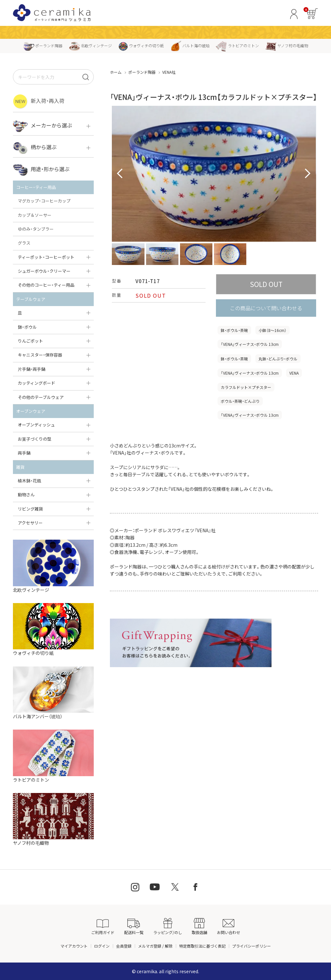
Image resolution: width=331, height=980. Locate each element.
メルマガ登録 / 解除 (155, 946)
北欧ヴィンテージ (90, 45)
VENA (294, 373)
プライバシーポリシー (251, 946)
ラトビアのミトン (237, 45)
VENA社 (169, 72)
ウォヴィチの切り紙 (141, 45)
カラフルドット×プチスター (246, 387)
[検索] (86, 77)
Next (308, 174)
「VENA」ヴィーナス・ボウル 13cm (250, 344)
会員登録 (124, 946)
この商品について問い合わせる (266, 308)
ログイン (102, 946)
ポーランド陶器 (43, 45)
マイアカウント (74, 946)
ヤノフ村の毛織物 (287, 45)
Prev (120, 174)
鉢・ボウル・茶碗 (234, 330)
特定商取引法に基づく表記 (202, 946)
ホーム (116, 72)
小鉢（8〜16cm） (272, 330)
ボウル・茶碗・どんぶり (240, 401)
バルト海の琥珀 (190, 45)
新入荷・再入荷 (39, 101)
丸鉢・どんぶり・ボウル (278, 359)
